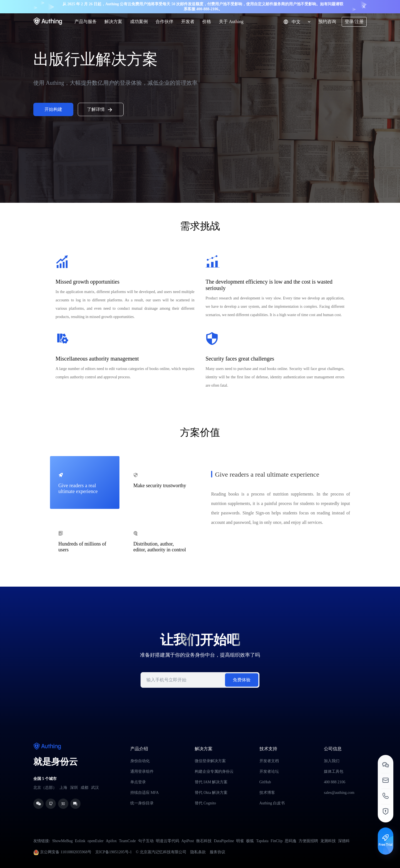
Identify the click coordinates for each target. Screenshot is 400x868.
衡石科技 (204, 841)
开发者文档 (269, 761)
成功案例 (139, 22)
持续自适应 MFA (145, 793)
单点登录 (138, 782)
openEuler (96, 841)
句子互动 (146, 841)
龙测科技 (328, 841)
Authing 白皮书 (272, 803)
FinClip (277, 841)
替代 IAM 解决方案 (211, 782)
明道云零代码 (167, 841)
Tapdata (262, 841)
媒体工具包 (334, 771)
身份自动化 (140, 761)
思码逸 (291, 841)
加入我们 (332, 761)
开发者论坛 (269, 771)
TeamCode (127, 841)
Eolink (80, 841)
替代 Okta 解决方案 (211, 793)
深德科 (344, 841)
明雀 (240, 841)
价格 (207, 22)
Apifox (111, 841)
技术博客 (267, 793)
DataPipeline (224, 841)
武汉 (95, 788)
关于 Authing (231, 22)
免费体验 (242, 680)
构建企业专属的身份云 (214, 771)
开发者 (188, 22)
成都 (84, 788)
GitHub (265, 782)
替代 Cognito (205, 803)
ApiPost (188, 841)
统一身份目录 (142, 803)
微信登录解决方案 (210, 761)
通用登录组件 (142, 771)
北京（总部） (45, 788)
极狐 (250, 841)
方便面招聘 (308, 841)
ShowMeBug (62, 841)
